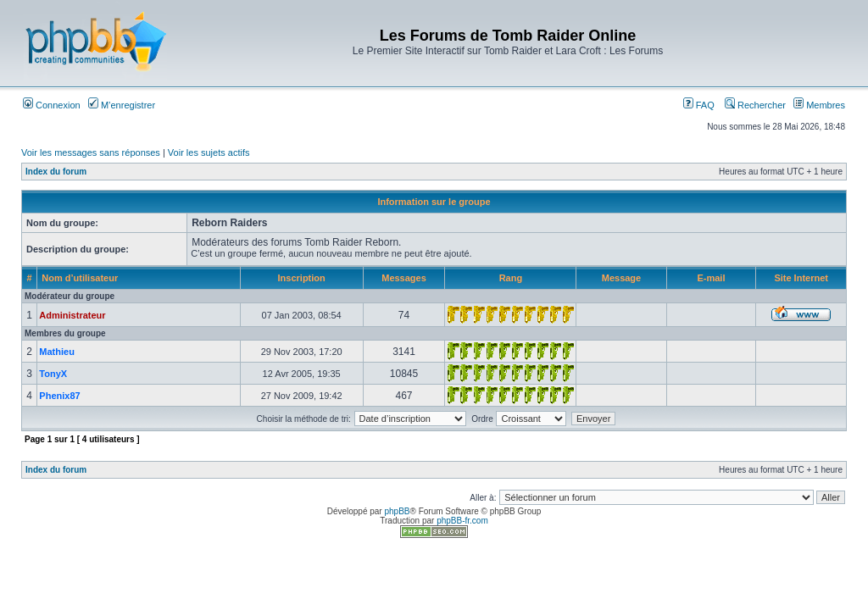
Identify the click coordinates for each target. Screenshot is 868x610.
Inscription (302, 278)
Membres (819, 105)
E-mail (711, 278)
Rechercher (755, 105)
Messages (404, 278)
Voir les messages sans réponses (91, 152)
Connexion (52, 105)
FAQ (699, 105)
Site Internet (801, 278)
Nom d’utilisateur (80, 278)
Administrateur (72, 315)
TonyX (53, 374)
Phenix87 (59, 396)
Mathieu (57, 352)
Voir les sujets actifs (209, 152)
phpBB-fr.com (462, 521)
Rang (511, 278)
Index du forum (56, 172)
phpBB (397, 511)
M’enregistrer (122, 105)
